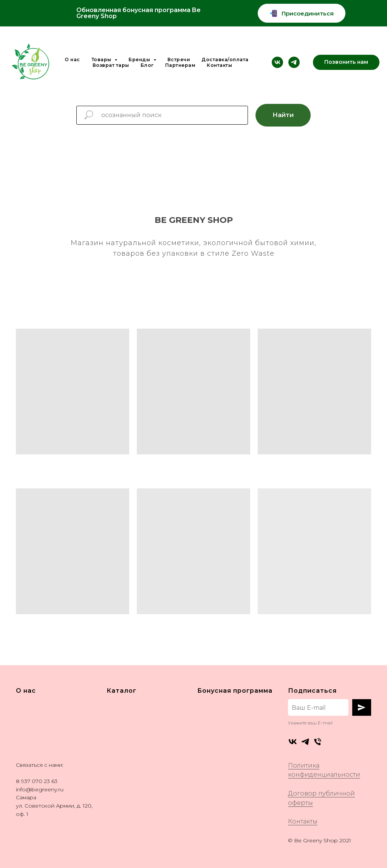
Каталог (122, 691)
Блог (147, 65)
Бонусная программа (235, 691)
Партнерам (180, 65)
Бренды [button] (140, 59)
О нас (72, 59)
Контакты (219, 65)
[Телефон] (318, 742)
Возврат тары (111, 65)
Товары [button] (102, 59)
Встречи (179, 59)
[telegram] (294, 62)
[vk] (277, 62)
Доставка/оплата (225, 59)
